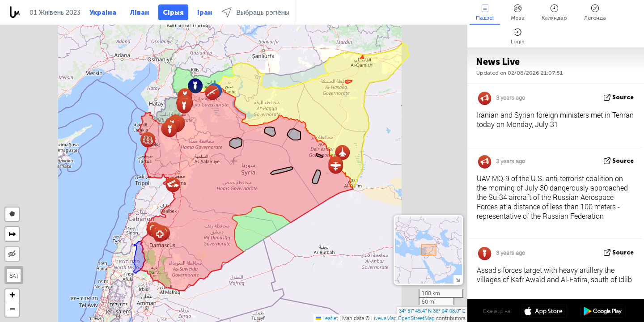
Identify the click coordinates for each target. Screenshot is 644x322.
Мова (518, 13)
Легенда (595, 13)
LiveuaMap (384, 318)
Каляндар (554, 13)
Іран (205, 13)
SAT (14, 275)
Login (518, 36)
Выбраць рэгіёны (255, 12)
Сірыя (173, 13)
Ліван (140, 13)
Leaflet (327, 318)
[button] (148, 140)
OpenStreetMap (416, 318)
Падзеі (485, 13)
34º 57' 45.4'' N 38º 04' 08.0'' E (432, 311)
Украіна (103, 13)
